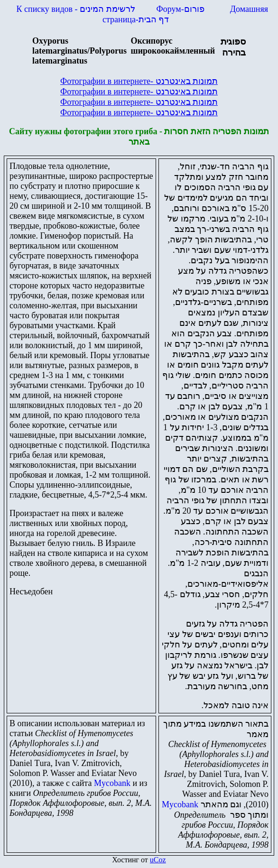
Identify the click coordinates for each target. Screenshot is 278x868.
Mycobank (112, 783)
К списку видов (76, 9)
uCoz (158, 860)
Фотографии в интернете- (139, 81)
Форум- (182, 9)
